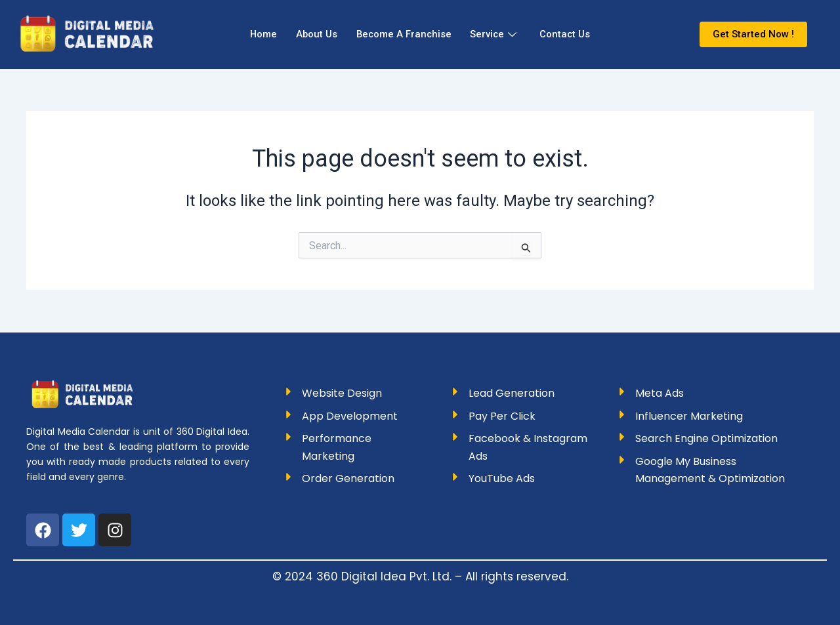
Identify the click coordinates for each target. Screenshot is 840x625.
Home (260, 34)
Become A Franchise (404, 34)
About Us (314, 34)
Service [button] (495, 34)
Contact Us (568, 34)
